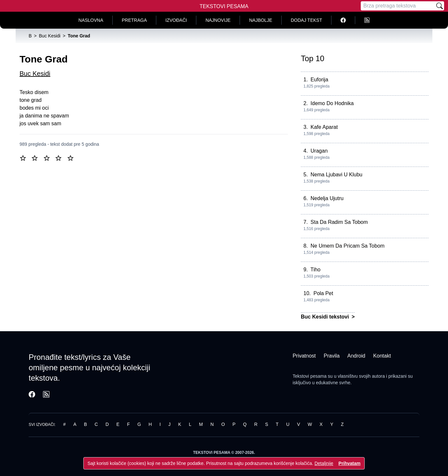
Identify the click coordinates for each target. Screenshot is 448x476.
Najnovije (218, 20)
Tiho (316, 270)
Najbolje (261, 20)
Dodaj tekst (306, 20)
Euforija (319, 80)
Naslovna (91, 20)
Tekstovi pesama (310, 376)
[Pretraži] (440, 6)
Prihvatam (350, 463)
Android (356, 356)
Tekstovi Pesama (224, 6)
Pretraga (134, 20)
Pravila (332, 356)
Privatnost (304, 356)
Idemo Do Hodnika (332, 103)
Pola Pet (323, 293)
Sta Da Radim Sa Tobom (339, 222)
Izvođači (176, 20)
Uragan (319, 151)
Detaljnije (324, 463)
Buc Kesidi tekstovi (326, 317)
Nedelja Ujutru (327, 198)
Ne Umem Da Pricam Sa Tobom (348, 246)
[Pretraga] (398, 6)
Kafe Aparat (324, 127)
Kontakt (382, 356)
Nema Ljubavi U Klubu (336, 175)
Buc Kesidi (35, 74)
